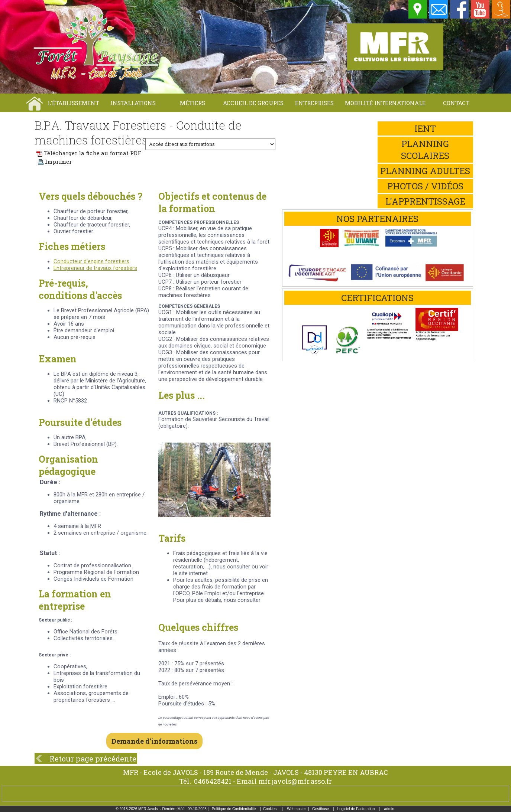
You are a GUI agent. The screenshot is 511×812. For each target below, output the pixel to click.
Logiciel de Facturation (356, 809)
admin (389, 809)
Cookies (270, 809)
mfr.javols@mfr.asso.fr (295, 781)
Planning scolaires (425, 150)
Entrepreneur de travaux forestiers (95, 268)
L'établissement (73, 103)
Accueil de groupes (253, 103)
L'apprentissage (425, 201)
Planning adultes (425, 171)
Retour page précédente (93, 759)
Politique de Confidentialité (234, 809)
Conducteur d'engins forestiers (91, 261)
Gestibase (321, 809)
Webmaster (296, 809)
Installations (133, 103)
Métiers (193, 103)
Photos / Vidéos (425, 186)
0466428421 (213, 781)
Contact (456, 103)
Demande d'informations (154, 741)
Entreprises (314, 103)
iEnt (425, 128)
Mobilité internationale (385, 103)
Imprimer (55, 162)
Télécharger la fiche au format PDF (89, 153)
